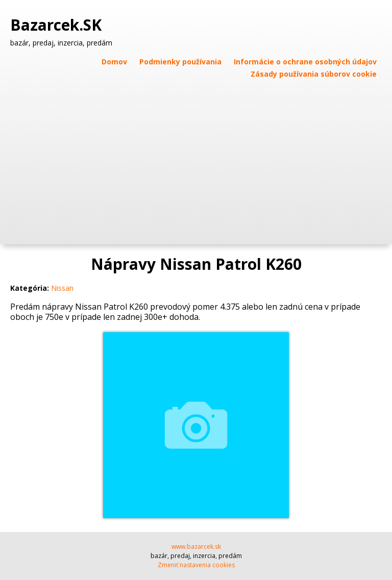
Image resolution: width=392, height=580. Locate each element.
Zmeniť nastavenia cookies (196, 565)
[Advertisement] (196, 157)
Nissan (62, 288)
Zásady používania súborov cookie (314, 74)
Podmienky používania (180, 62)
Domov (114, 62)
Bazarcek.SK (58, 25)
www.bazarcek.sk (196, 547)
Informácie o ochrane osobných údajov (305, 62)
